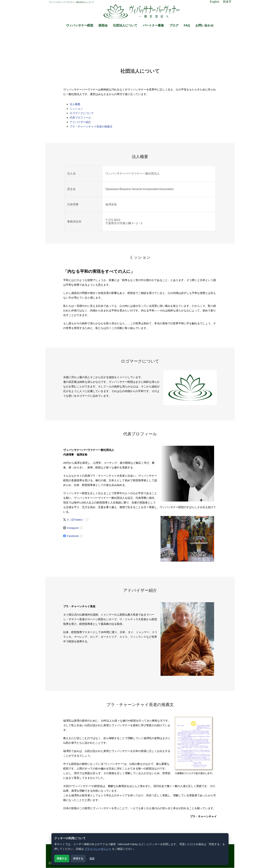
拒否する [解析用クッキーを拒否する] (78, 859)
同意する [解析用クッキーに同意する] (62, 859)
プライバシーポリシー (98, 849)
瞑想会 (103, 25)
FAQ (187, 25)
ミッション (76, 109)
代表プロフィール (80, 118)
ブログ (174, 25)
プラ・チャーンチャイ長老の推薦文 (91, 126)
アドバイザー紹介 (80, 122)
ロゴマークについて (82, 113)
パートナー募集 (153, 25)
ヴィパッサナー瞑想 (80, 25)
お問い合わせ (204, 25)
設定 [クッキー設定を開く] (92, 859)
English (214, 2)
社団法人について (125, 25)
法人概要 (75, 104)
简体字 (227, 2)
